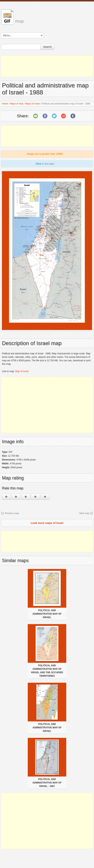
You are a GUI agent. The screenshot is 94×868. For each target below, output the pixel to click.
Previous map (12, 513)
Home (5, 104)
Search (47, 47)
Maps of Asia (17, 104)
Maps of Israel (32, 104)
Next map (84, 513)
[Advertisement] (47, 66)
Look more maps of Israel (47, 523)
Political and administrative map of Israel (47, 614)
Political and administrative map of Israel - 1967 (47, 783)
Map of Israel (22, 371)
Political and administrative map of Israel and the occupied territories (47, 671)
